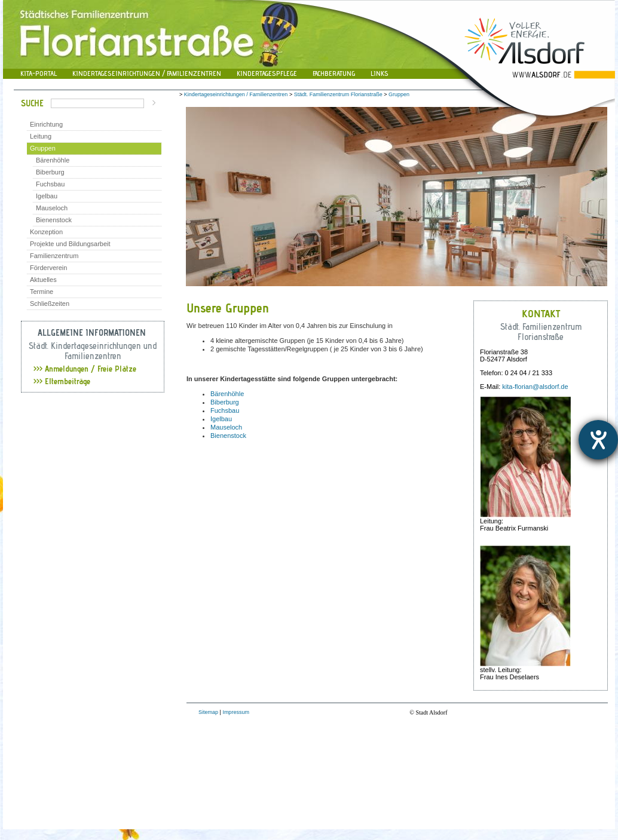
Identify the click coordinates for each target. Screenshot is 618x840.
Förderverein (48, 268)
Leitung (41, 136)
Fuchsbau (50, 184)
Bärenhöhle (53, 160)
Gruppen (43, 148)
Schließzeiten (50, 303)
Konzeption (46, 232)
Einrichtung (46, 124)
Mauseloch (52, 208)
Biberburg (50, 172)
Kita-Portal (39, 73)
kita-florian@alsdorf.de (535, 387)
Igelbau (47, 196)
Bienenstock (54, 220)
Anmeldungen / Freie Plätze (85, 369)
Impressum (236, 712)
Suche (32, 103)
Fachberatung (334, 73)
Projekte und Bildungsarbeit (70, 244)
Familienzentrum (54, 256)
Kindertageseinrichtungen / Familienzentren (147, 73)
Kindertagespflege (267, 73)
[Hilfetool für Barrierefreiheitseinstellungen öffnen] (598, 440)
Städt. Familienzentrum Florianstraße (338, 94)
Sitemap (208, 712)
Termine (42, 292)
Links (380, 73)
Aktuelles (43, 280)
